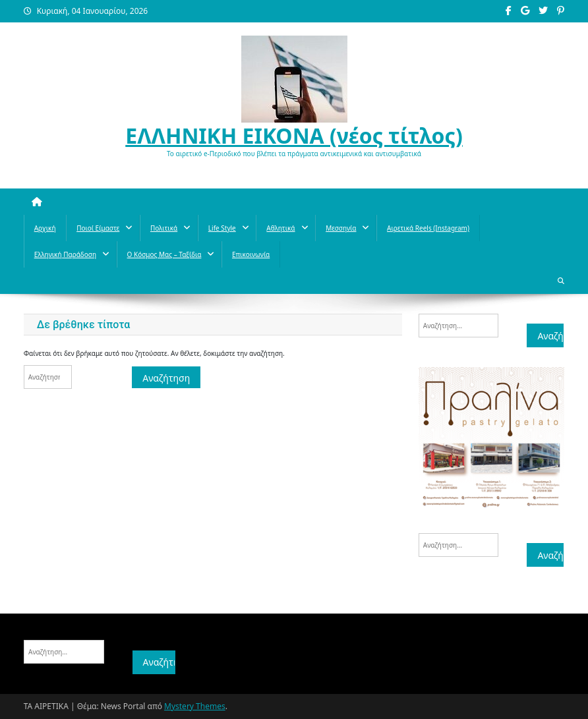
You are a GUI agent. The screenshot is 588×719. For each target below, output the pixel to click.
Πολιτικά (164, 228)
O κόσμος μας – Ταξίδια (164, 254)
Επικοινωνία (251, 254)
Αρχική (45, 228)
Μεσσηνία (341, 228)
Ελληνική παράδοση (65, 254)
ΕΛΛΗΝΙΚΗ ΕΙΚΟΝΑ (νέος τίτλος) (294, 135)
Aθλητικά (280, 228)
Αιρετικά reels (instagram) (428, 228)
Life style (222, 228)
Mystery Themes (195, 706)
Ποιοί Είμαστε (98, 228)
